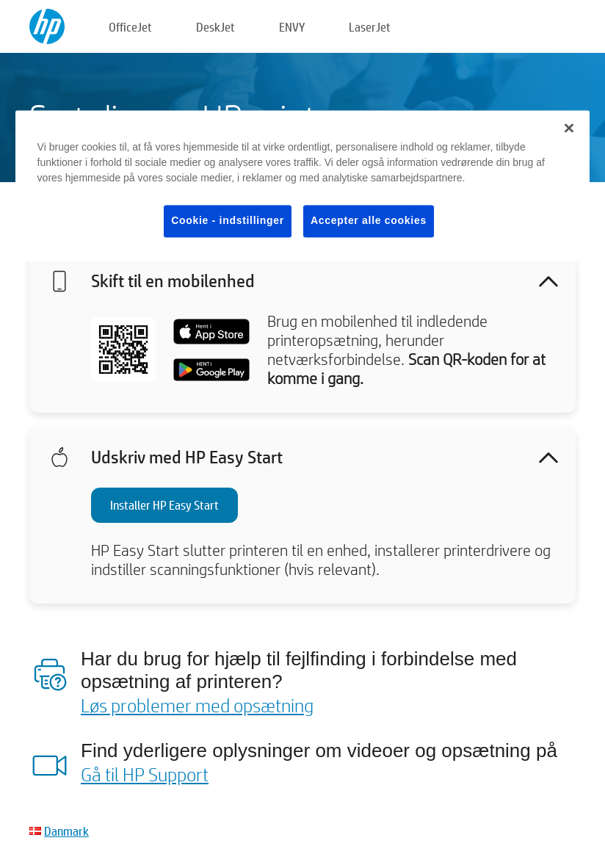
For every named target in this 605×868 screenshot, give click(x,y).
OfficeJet (130, 27)
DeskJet (215, 27)
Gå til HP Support (145, 774)
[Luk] (569, 129)
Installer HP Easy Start (164, 505)
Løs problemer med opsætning (197, 705)
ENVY (292, 27)
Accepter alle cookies (369, 221)
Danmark (66, 831)
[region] (303, 186)
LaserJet (370, 27)
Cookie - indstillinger (228, 221)
